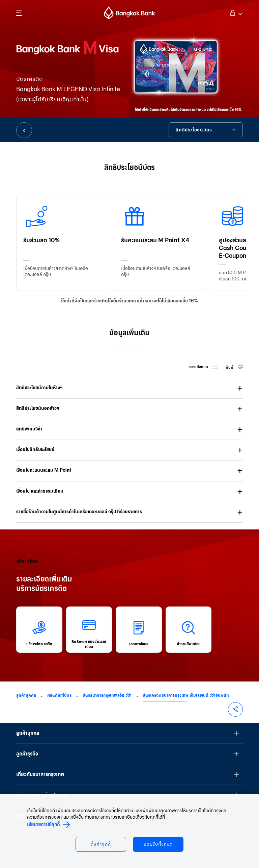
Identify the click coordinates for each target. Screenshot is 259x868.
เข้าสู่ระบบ (235, 12)
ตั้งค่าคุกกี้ (101, 845)
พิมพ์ (230, 367)
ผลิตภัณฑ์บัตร (59, 695)
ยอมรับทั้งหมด (158, 844)
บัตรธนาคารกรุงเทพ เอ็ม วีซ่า (107, 695)
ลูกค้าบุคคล (26, 695)
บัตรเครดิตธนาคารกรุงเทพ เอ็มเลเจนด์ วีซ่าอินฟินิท (186, 695)
